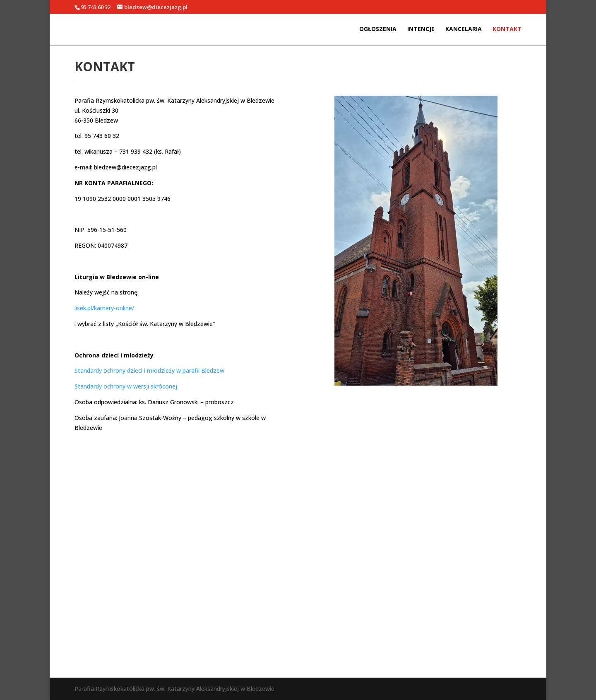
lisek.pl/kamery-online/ (104, 308)
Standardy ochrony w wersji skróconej (126, 386)
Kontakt (507, 29)
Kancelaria (464, 29)
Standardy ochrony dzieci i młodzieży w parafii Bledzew (149, 371)
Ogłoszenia (378, 29)
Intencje (421, 29)
